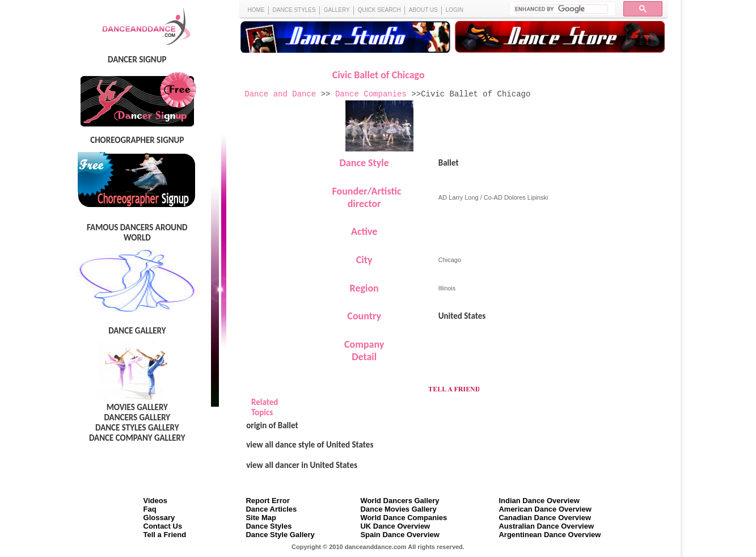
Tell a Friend (165, 535)
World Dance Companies (404, 518)
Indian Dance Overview (539, 501)
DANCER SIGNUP (137, 60)
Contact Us (163, 526)
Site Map (261, 518)
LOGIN (455, 10)
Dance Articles (271, 509)
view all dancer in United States (302, 465)
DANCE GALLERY (137, 331)
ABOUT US (423, 10)
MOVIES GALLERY (137, 407)
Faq (150, 509)
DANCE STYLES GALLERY (137, 428)
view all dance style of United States (310, 445)
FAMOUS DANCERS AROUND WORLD (137, 233)
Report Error (267, 501)
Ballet (449, 163)
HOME (256, 10)
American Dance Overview (545, 509)
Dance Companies (371, 94)
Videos (155, 501)
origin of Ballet (272, 425)
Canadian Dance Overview (545, 518)
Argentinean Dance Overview (550, 535)
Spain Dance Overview (400, 535)
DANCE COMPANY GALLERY (137, 438)
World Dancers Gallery (400, 501)
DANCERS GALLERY (137, 417)
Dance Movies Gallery (398, 509)
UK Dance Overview (395, 526)
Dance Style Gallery (280, 535)
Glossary (159, 518)
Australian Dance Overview (546, 526)
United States (462, 316)
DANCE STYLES (294, 10)
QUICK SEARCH (379, 10)
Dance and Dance (280, 94)
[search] (561, 9)
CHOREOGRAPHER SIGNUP (137, 140)
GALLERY (337, 10)
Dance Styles (269, 526)
